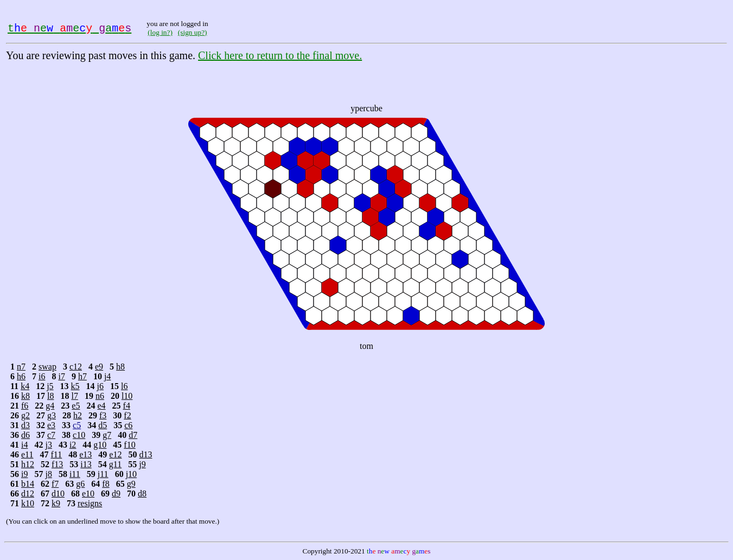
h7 (82, 376)
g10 (100, 445)
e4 (101, 406)
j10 (131, 474)
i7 (61, 376)
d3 (26, 425)
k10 (28, 503)
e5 (76, 406)
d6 (26, 435)
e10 (88, 494)
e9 (99, 367)
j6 (100, 386)
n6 (100, 396)
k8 (26, 396)
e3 (51, 425)
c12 (76, 367)
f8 (106, 484)
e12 (115, 454)
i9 (24, 474)
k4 (25, 386)
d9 (116, 494)
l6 (124, 386)
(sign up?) (193, 32)
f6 (25, 406)
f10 (129, 445)
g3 (52, 415)
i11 (75, 474)
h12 (28, 464)
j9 (142, 464)
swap (47, 367)
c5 (77, 425)
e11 (27, 454)
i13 (86, 464)
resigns (90, 503)
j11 (103, 474)
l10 (127, 396)
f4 (127, 406)
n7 (21, 367)
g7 (107, 435)
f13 (57, 464)
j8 (48, 474)
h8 (120, 367)
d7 (133, 435)
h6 (21, 376)
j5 (50, 386)
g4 (50, 406)
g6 (80, 484)
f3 (103, 415)
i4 (24, 445)
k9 (56, 503)
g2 (26, 415)
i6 (42, 376)
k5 (75, 386)
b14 (28, 484)
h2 (78, 415)
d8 (142, 494)
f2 (127, 415)
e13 (85, 454)
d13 (145, 454)
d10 (58, 494)
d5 (103, 425)
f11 (57, 454)
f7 (55, 484)
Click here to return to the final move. (280, 55)
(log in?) (160, 32)
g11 (115, 464)
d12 (28, 494)
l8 (50, 396)
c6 (128, 425)
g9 (131, 484)
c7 (51, 435)
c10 (79, 435)
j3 (48, 445)
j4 (107, 376)
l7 (74, 396)
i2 (73, 445)
